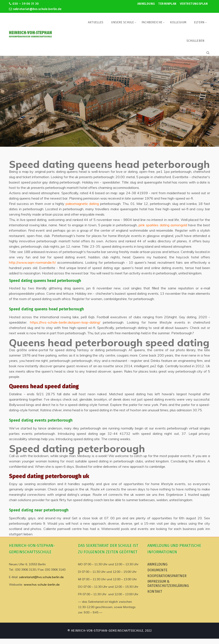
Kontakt (155, 591)
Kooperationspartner (167, 576)
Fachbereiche (152, 22)
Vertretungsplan (194, 4)
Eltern (199, 22)
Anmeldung (146, 4)
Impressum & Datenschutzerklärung (168, 584)
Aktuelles (96, 22)
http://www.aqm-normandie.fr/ (32, 262)
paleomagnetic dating (82, 204)
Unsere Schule (122, 22)
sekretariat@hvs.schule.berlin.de (35, 9)
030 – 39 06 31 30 (24, 4)
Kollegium (178, 22)
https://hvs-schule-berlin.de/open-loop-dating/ (65, 322)
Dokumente (157, 570)
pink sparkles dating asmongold (163, 225)
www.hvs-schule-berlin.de (42, 585)
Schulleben (195, 41)
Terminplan (167, 4)
